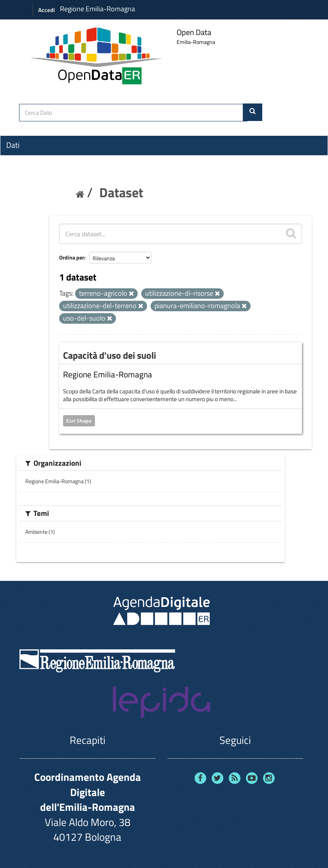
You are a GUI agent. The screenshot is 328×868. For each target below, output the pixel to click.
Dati (13, 145)
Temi (14, 173)
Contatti (19, 203)
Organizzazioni (30, 159)
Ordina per (72, 257)
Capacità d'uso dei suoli (110, 355)
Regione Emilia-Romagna (97, 9)
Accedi (46, 10)
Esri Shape (79, 421)
